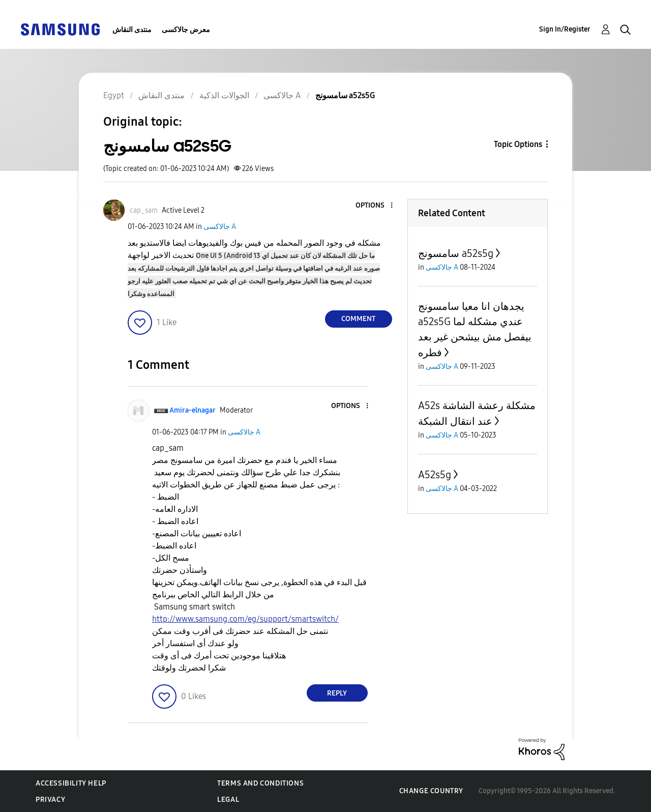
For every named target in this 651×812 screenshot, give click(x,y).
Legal (228, 800)
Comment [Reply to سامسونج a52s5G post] (358, 319)
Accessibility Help (71, 783)
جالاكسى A (220, 227)
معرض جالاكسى (186, 30)
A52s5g (435, 475)
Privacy (50, 800)
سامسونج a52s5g (456, 253)
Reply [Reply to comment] (337, 693)
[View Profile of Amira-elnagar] (193, 410)
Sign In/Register (565, 29)
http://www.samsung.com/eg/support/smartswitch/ (245, 619)
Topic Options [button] (518, 144)
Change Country (431, 791)
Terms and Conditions (260, 783)
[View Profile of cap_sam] (144, 210)
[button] (374, 206)
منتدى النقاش (132, 30)
